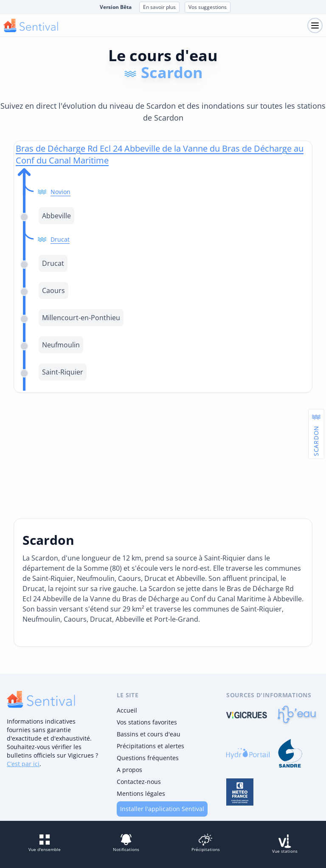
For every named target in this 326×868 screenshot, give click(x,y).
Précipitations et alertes (150, 746)
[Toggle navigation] (315, 25)
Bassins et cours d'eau (149, 734)
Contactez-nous (139, 782)
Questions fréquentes (148, 758)
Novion (60, 192)
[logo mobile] (31, 25)
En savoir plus (159, 7)
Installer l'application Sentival (162, 809)
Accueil (127, 710)
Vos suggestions (208, 7)
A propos (129, 770)
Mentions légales (141, 793)
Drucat (60, 239)
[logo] (41, 699)
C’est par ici (23, 764)
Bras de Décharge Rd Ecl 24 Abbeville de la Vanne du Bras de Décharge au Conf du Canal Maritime (160, 154)
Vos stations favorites (147, 722)
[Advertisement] (163, 456)
